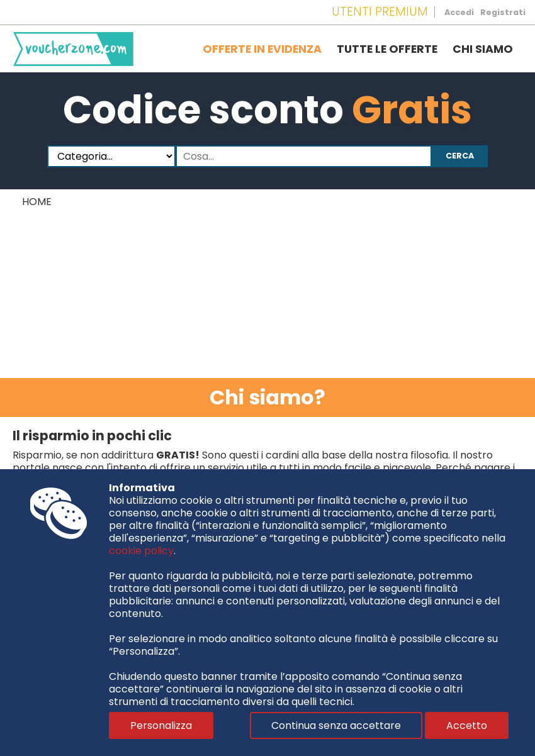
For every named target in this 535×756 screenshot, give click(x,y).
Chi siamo (483, 49)
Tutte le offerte (387, 49)
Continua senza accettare (336, 725)
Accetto (467, 725)
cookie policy (141, 551)
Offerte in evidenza (262, 49)
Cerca (460, 156)
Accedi (459, 12)
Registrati (503, 12)
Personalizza (161, 725)
